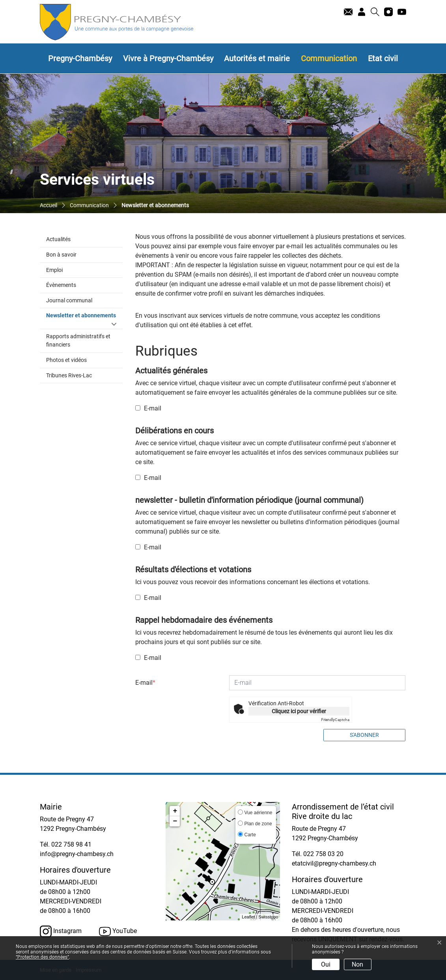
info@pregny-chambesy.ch (77, 854)
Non (357, 964)
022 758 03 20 (323, 854)
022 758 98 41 (71, 844)
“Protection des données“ (42, 957)
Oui (326, 964)
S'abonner (364, 735)
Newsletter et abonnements (84, 315)
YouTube (118, 931)
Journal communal (69, 301)
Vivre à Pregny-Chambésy (168, 58)
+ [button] (175, 811)
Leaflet (248, 917)
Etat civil (383, 58)
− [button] (175, 821)
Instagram (61, 931)
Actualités (58, 239)
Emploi (54, 270)
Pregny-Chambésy (80, 58)
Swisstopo (268, 917)
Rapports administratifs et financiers (78, 341)
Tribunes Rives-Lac (69, 376)
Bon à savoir (61, 255)
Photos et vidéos (66, 360)
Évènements (61, 285)
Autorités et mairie (257, 58)
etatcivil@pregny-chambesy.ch (334, 863)
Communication (329, 58)
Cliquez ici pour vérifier (299, 711)
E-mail (148, 408)
